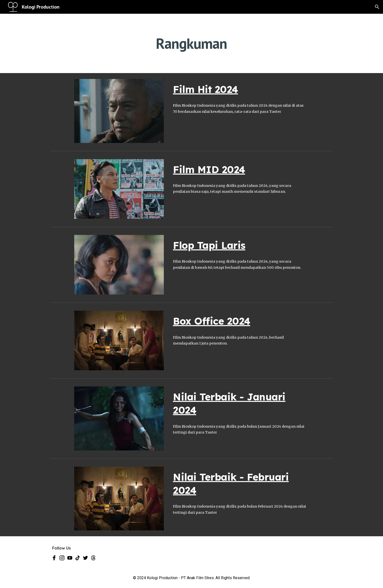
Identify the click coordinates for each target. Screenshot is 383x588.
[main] (191, 43)
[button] (377, 7)
